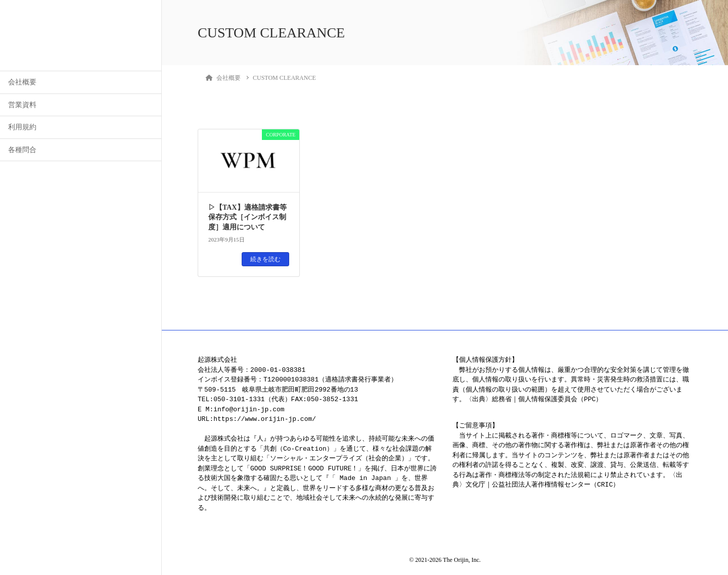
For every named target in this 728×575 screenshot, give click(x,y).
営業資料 (22, 105)
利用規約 (22, 127)
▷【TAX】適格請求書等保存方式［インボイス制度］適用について (247, 217)
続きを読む (265, 259)
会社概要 (22, 82)
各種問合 (22, 150)
